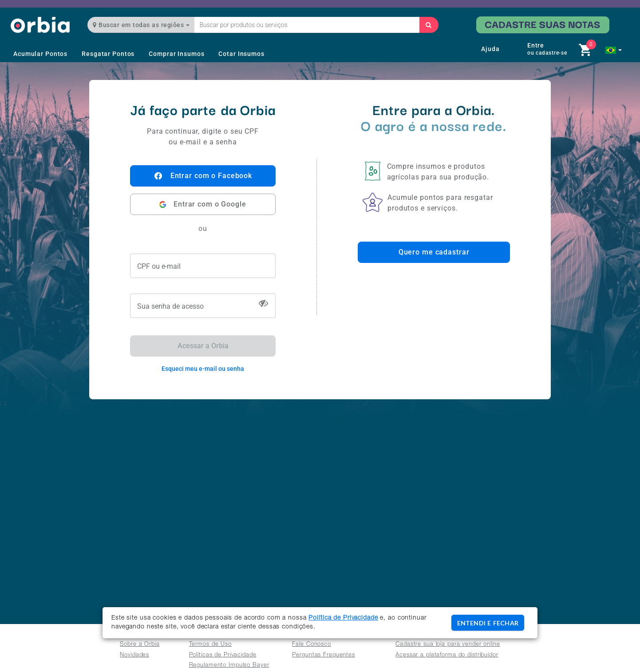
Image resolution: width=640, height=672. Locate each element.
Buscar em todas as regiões (141, 25)
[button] (614, 50)
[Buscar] (429, 25)
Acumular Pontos (40, 54)
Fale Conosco (312, 645)
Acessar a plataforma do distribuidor (447, 655)
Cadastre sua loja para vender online (448, 645)
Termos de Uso (210, 645)
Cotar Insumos (241, 54)
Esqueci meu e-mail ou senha (203, 369)
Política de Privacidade (343, 618)
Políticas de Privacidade (223, 655)
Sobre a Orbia (140, 645)
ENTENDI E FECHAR (488, 623)
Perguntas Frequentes (324, 655)
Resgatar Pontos (108, 54)
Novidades (134, 655)
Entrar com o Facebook (203, 176)
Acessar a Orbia (203, 346)
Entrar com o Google (203, 205)
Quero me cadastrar (434, 252)
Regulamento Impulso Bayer (229, 666)
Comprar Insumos (176, 54)
